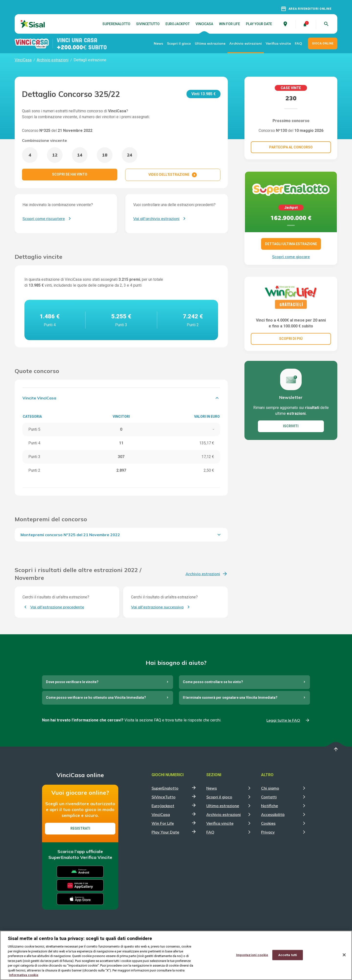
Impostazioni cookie (252, 955)
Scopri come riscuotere (44, 219)
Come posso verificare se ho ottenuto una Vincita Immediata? (96, 698)
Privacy (268, 832)
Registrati (80, 828)
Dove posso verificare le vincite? (72, 682)
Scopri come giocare (291, 257)
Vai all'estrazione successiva (157, 607)
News (158, 43)
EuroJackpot (178, 24)
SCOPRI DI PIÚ (291, 339)
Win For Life (230, 24)
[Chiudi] (344, 955)
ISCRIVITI (291, 426)
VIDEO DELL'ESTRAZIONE (173, 175)
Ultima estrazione (210, 43)
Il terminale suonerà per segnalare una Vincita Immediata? (230, 698)
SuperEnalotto (116, 24)
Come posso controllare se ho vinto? (213, 682)
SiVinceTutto (148, 24)
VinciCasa (204, 24)
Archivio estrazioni (246, 43)
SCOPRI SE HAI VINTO (70, 174)
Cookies (268, 823)
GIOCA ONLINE (323, 43)
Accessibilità (273, 814)
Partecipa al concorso (291, 147)
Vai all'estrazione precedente (57, 607)
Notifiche (269, 806)
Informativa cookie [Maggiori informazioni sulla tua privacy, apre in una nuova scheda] (24, 975)
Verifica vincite (278, 43)
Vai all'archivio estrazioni (156, 219)
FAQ (298, 43)
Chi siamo (270, 788)
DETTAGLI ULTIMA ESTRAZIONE (291, 244)
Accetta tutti (288, 955)
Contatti (269, 797)
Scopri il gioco (179, 43)
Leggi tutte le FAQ (283, 720)
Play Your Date (259, 24)
